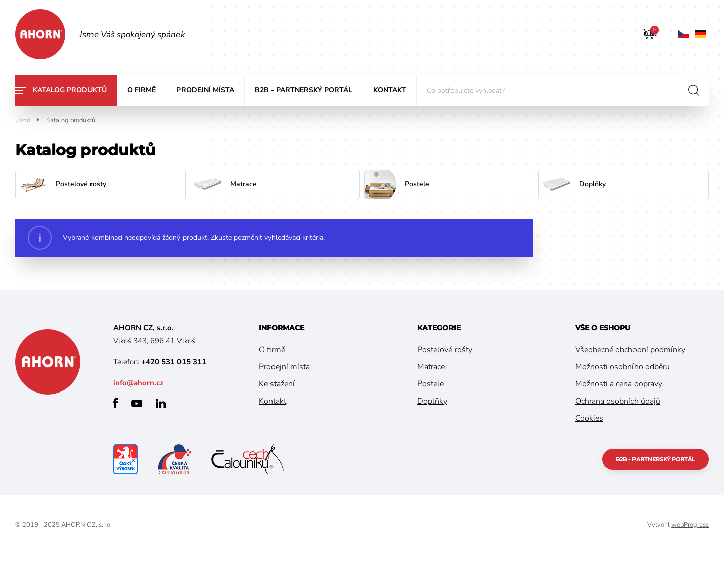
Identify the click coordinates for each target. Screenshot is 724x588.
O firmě (142, 90)
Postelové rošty (445, 350)
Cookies (589, 418)
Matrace (431, 367)
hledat (694, 90)
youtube (137, 403)
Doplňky (432, 401)
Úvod (23, 120)
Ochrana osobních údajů (618, 401)
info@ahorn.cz (138, 383)
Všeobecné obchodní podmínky (630, 350)
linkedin (161, 403)
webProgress (690, 525)
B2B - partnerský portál (304, 90)
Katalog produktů (70, 90)
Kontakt (390, 90)
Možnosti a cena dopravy (619, 384)
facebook (115, 403)
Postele (431, 384)
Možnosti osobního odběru (622, 367)
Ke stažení (277, 384)
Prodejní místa (205, 90)
